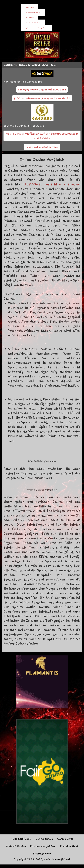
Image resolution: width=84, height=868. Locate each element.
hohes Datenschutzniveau (42, 147)
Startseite (30, 7)
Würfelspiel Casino (33, 12)
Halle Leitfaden (21, 839)
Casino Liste (65, 839)
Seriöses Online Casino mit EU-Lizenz (42, 89)
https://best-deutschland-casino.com (51, 184)
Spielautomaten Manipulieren (37, 28)
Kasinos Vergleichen (43, 846)
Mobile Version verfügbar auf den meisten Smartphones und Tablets (42, 136)
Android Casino (16, 846)
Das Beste (30, 18)
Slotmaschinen (42, 853)
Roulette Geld (69, 846)
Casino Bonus (44, 839)
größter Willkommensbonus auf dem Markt (42, 98)
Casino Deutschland (33, 23)
